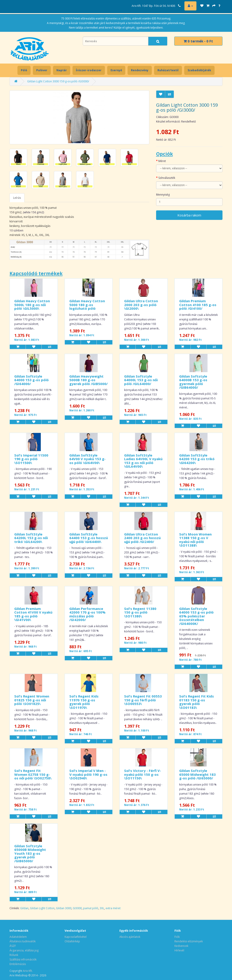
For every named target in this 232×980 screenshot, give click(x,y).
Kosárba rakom (189, 215)
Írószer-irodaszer (89, 70)
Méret (162, 161)
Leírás (17, 198)
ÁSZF (13, 946)
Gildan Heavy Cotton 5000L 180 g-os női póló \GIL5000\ (32, 305)
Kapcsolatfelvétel (76, 937)
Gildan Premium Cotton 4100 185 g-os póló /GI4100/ (198, 305)
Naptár (62, 70)
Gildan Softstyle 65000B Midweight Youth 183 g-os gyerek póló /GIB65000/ (30, 853)
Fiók (177, 937)
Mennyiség (163, 195)
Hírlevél (179, 950)
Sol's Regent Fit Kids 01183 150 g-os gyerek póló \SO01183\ (197, 702)
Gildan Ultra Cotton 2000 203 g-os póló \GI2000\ (141, 305)
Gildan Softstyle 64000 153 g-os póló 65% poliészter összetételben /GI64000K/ (196, 616)
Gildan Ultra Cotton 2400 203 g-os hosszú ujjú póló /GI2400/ (142, 538)
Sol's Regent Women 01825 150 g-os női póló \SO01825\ (32, 700)
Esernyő (116, 70)
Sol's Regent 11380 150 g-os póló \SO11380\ (140, 612)
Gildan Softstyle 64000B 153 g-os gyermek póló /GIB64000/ (193, 382)
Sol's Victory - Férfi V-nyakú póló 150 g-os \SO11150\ (143, 774)
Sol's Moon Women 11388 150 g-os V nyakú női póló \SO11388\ (195, 540)
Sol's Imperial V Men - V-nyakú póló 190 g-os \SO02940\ (88, 774)
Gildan (24, 908)
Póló (24, 70)
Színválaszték (167, 178)
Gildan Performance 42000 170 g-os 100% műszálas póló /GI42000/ (87, 614)
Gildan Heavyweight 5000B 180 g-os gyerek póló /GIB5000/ (88, 380)
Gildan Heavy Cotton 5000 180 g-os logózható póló (87, 305)
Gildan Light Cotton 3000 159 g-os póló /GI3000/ (58, 81)
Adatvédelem (18, 937)
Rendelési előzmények (189, 941)
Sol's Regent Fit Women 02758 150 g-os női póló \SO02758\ (33, 774)
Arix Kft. (28, 971)
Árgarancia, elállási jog (24, 950)
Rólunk (14, 955)
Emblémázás (18, 964)
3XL (102, 908)
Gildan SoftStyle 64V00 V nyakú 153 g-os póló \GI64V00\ (87, 459)
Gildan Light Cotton (42, 908)
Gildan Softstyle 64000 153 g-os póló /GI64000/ (31, 380)
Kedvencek (181, 946)
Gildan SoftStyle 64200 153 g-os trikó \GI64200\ (197, 459)
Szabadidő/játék (199, 70)
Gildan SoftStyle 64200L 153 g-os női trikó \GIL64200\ (31, 538)
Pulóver (42, 70)
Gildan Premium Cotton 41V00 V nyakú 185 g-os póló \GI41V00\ (33, 614)
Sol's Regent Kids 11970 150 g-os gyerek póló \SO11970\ (84, 702)
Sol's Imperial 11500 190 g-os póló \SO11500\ (31, 459)
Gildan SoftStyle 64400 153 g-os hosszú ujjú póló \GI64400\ (89, 538)
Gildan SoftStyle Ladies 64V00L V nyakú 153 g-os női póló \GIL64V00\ (143, 461)
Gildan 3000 (64, 908)
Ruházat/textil (168, 70)
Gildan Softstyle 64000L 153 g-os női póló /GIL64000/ (141, 380)
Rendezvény (140, 70)
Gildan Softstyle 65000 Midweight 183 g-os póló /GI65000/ (197, 774)
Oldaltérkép (72, 941)
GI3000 (77, 908)
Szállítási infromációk (23, 959)
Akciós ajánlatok (130, 937)
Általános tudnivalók (23, 941)
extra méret (113, 908)
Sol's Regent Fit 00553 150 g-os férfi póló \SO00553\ (143, 700)
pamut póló (91, 908)
